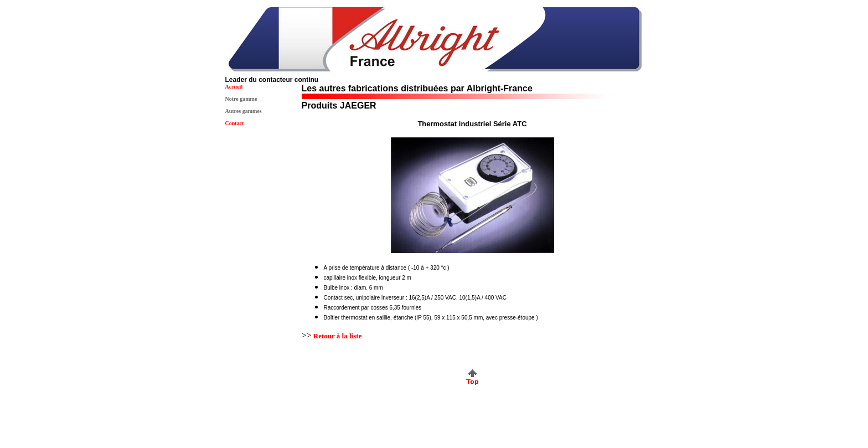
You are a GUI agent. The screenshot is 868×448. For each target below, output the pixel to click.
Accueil (234, 87)
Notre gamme (241, 99)
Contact (235, 123)
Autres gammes (244, 111)
